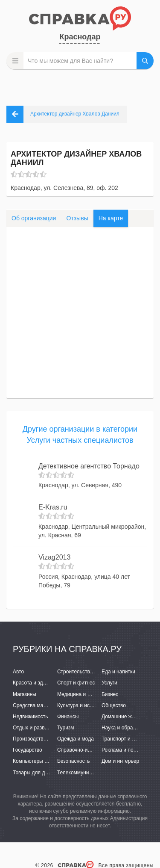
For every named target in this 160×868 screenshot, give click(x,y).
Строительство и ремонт (86, 672)
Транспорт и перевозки (129, 739)
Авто (18, 672)
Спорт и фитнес (76, 683)
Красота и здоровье (36, 683)
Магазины (25, 694)
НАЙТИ (145, 61)
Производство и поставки (43, 739)
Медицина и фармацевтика (90, 694)
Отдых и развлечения (38, 728)
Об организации (34, 218)
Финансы (68, 717)
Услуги (109, 683)
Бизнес (110, 694)
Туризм (66, 728)
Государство (28, 750)
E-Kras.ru (53, 507)
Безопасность (74, 761)
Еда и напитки (118, 672)
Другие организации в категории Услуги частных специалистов (80, 435)
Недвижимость (31, 717)
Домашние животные (127, 717)
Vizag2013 (54, 557)
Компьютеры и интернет (42, 761)
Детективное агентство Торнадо (89, 466)
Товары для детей (34, 773)
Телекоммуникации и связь (89, 773)
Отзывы (77, 218)
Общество (114, 705)
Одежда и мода (76, 739)
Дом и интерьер (120, 761)
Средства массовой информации (52, 705)
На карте (111, 218)
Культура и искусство (82, 705)
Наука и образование (127, 728)
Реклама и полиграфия (129, 750)
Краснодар (80, 37)
